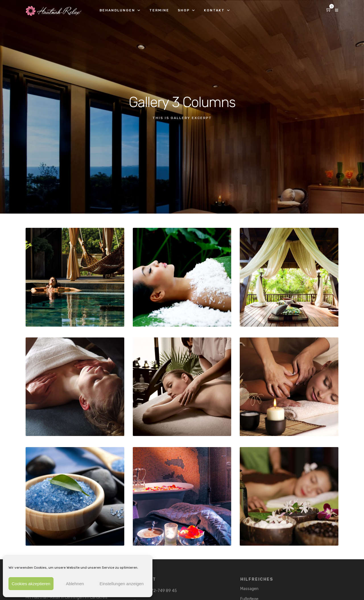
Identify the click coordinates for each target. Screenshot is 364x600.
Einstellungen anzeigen (122, 584)
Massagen (249, 589)
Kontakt (214, 10)
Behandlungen (117, 10)
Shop (184, 10)
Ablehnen (75, 584)
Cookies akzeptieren (31, 584)
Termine (159, 10)
